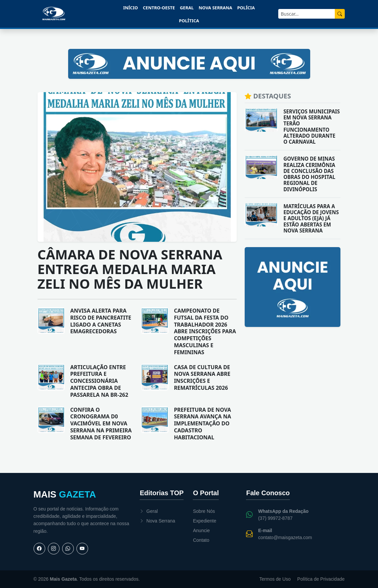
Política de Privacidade (321, 579)
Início (130, 8)
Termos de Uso (275, 579)
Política (189, 21)
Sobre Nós (204, 511)
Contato (201, 540)
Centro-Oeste (159, 8)
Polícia (246, 8)
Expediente (204, 521)
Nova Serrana (215, 8)
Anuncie (201, 530)
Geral (187, 8)
